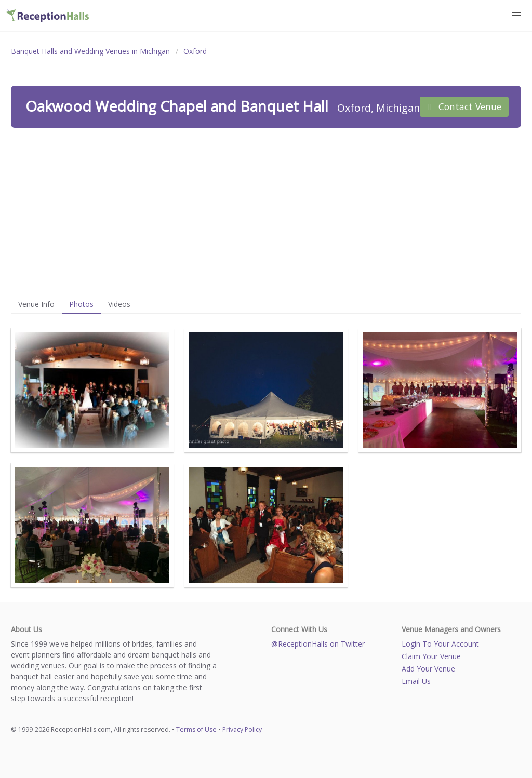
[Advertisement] (266, 211)
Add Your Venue (428, 669)
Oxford (195, 51)
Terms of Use (196, 729)
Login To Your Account (440, 644)
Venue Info (36, 304)
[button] (517, 16)
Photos (81, 304)
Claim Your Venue (431, 656)
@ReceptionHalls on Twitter (318, 644)
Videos (119, 304)
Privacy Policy (242, 729)
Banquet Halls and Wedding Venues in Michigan (90, 51)
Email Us (416, 681)
